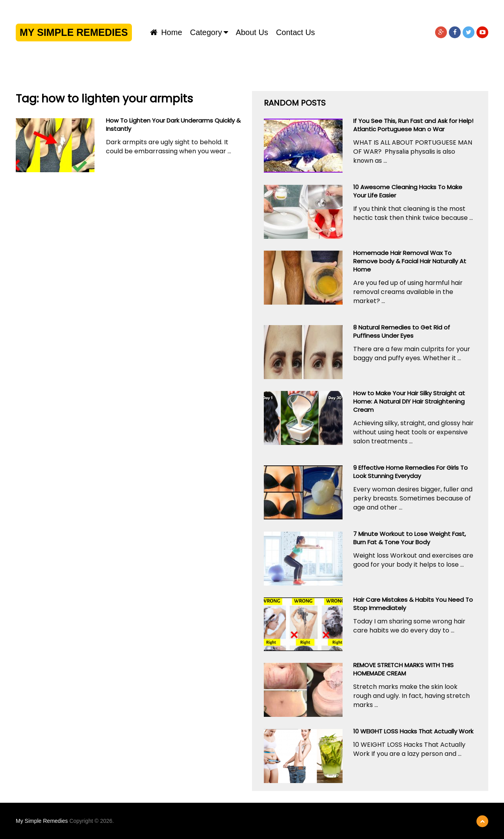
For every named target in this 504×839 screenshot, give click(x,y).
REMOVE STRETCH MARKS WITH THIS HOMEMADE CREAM (403, 669)
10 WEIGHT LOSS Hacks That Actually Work (413, 731)
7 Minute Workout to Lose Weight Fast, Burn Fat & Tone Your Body (409, 538)
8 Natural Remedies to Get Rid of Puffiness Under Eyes (402, 331)
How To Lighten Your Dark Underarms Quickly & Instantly (173, 125)
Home (166, 32)
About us (252, 32)
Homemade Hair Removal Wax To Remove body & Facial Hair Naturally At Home (410, 261)
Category (206, 32)
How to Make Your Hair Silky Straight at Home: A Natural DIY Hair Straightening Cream (409, 401)
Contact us (296, 32)
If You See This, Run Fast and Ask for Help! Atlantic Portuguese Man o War (413, 125)
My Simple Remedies (74, 32)
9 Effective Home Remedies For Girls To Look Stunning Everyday (410, 472)
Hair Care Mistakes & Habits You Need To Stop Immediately (413, 604)
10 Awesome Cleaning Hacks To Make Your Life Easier (408, 191)
